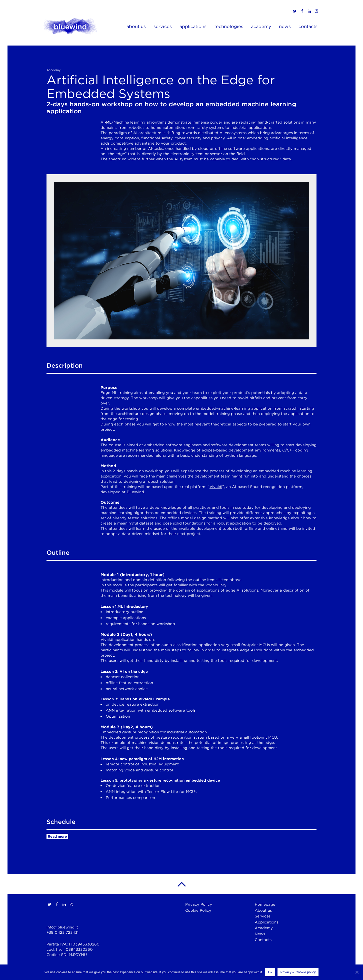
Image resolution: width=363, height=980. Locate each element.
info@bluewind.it (62, 927)
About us (263, 910)
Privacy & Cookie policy (298, 972)
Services (263, 916)
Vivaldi (216, 487)
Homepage (265, 904)
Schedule (61, 822)
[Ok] (357, 972)
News (260, 934)
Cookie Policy (198, 910)
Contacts (263, 940)
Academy (264, 928)
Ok (270, 972)
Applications (266, 922)
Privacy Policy (199, 904)
